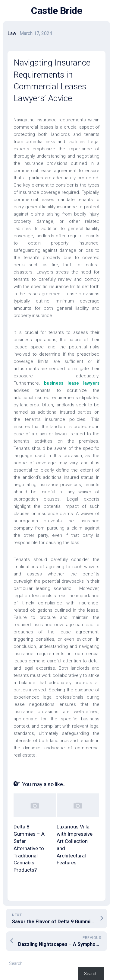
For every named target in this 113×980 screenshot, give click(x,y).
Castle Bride (56, 11)
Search (16, 963)
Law (12, 33)
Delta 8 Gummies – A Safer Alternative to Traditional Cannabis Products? (29, 848)
